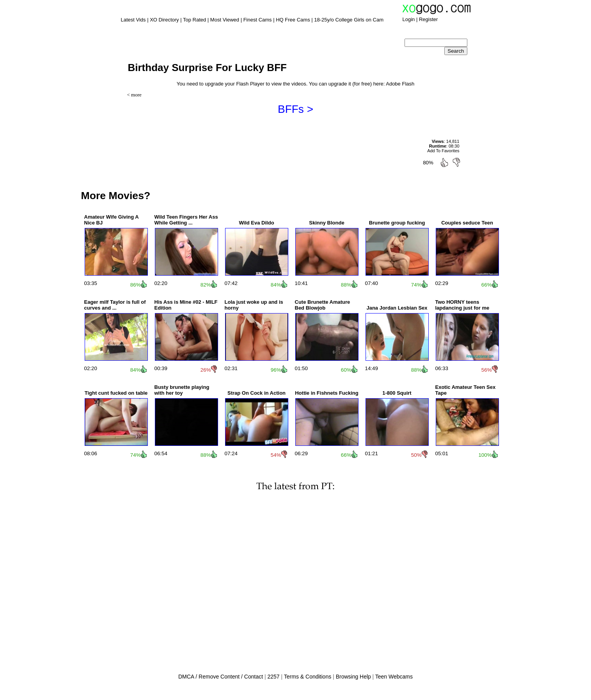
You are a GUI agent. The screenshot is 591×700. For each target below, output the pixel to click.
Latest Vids (133, 20)
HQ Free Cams (293, 20)
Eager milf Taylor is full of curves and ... (115, 305)
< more (134, 95)
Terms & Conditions (308, 677)
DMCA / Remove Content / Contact (221, 677)
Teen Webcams (394, 677)
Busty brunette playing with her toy (182, 390)
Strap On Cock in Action (256, 393)
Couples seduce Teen (467, 223)
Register (428, 19)
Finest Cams (258, 20)
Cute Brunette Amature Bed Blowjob (323, 305)
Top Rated (194, 20)
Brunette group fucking (397, 223)
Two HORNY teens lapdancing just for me (462, 305)
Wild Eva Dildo (256, 223)
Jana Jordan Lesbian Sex (397, 308)
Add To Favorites (443, 151)
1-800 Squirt (397, 393)
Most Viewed (225, 20)
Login (409, 19)
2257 (273, 677)
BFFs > (295, 109)
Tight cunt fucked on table (116, 393)
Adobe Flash (400, 84)
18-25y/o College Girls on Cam (349, 20)
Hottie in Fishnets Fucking (327, 393)
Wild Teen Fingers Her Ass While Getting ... (186, 220)
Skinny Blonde (327, 223)
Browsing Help (353, 677)
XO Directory (164, 20)
